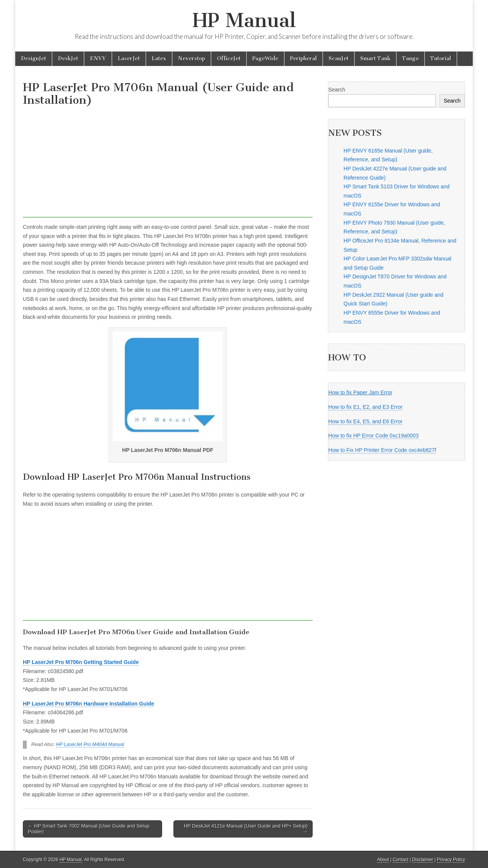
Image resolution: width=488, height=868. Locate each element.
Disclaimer (423, 860)
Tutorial (441, 59)
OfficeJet (229, 59)
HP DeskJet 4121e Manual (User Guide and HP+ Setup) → (246, 829)
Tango (410, 59)
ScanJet (339, 59)
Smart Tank (375, 59)
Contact (401, 860)
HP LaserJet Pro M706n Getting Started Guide (81, 662)
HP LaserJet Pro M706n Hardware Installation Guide (88, 704)
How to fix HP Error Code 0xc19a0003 (373, 436)
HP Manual (244, 20)
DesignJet (34, 59)
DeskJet (68, 59)
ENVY (98, 59)
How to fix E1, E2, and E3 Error (365, 407)
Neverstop (192, 59)
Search (337, 90)
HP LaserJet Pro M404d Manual (90, 744)
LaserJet (129, 59)
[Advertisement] (168, 164)
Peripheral (303, 59)
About (383, 860)
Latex (159, 59)
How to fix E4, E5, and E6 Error (365, 421)
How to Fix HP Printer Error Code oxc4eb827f (382, 450)
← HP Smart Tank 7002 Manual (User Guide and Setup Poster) (89, 829)
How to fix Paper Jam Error (360, 392)
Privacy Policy (451, 860)
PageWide (265, 59)
